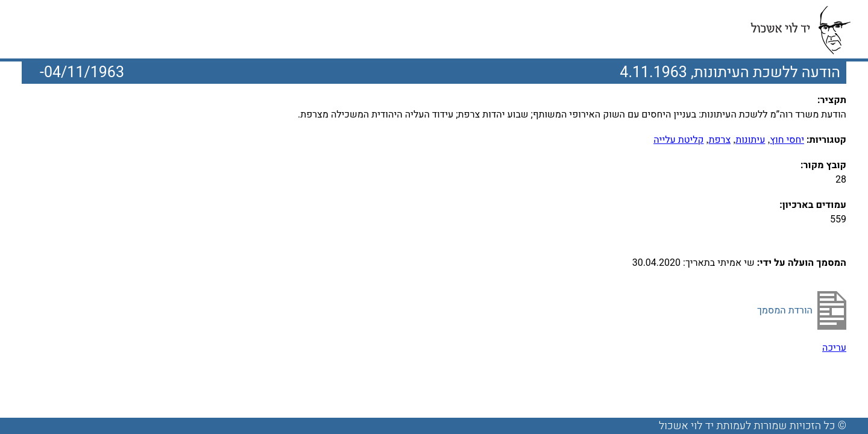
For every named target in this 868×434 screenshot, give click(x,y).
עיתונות (750, 140)
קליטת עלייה (678, 140)
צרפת (720, 140)
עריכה (834, 348)
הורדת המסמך (785, 310)
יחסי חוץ (787, 140)
